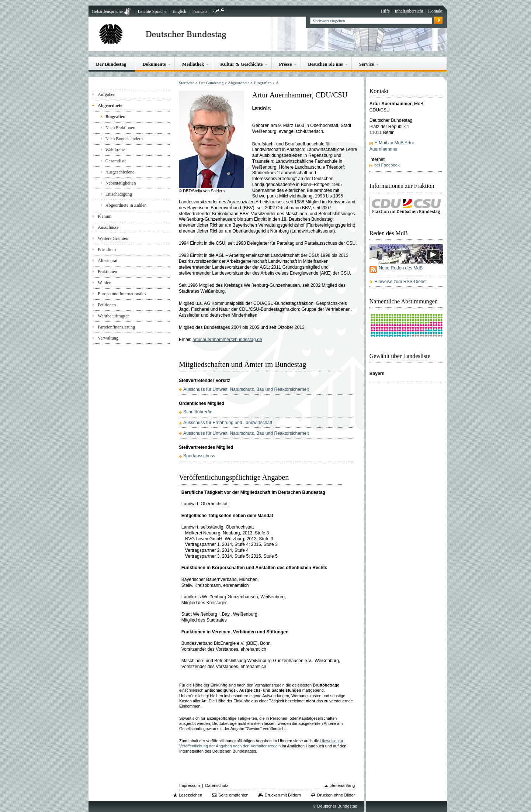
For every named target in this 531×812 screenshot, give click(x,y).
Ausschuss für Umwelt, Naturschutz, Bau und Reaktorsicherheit (246, 389)
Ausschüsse (108, 227)
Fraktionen (107, 272)
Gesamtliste (116, 161)
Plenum (105, 216)
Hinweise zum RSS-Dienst (400, 282)
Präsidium (107, 250)
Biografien (116, 117)
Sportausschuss (199, 456)
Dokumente (154, 64)
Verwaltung (108, 338)
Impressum (190, 785)
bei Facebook (387, 165)
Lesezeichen (190, 795)
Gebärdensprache (107, 11)
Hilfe (385, 11)
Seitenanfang (343, 785)
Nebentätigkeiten (121, 183)
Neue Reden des (401, 268)
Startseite (187, 83)
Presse (285, 64)
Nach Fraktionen (120, 128)
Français (200, 11)
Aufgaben (107, 94)
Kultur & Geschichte (241, 64)
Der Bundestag (111, 64)
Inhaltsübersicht (409, 11)
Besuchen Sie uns (325, 64)
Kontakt (435, 11)
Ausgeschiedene (120, 172)
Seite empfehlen (233, 795)
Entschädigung (119, 194)
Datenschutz (217, 785)
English (179, 11)
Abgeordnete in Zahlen (126, 205)
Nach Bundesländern (124, 139)
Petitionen (107, 305)
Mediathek (193, 64)
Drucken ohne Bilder (336, 795)
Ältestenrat (107, 261)
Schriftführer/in (198, 412)
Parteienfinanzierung (116, 327)
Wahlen (105, 283)
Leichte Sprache (152, 11)
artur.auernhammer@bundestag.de (227, 340)
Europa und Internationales (122, 294)
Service (367, 64)
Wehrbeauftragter (113, 316)
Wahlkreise (115, 150)
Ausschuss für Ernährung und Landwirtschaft (228, 423)
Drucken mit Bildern (283, 795)
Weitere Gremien (113, 238)
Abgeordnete (110, 106)
